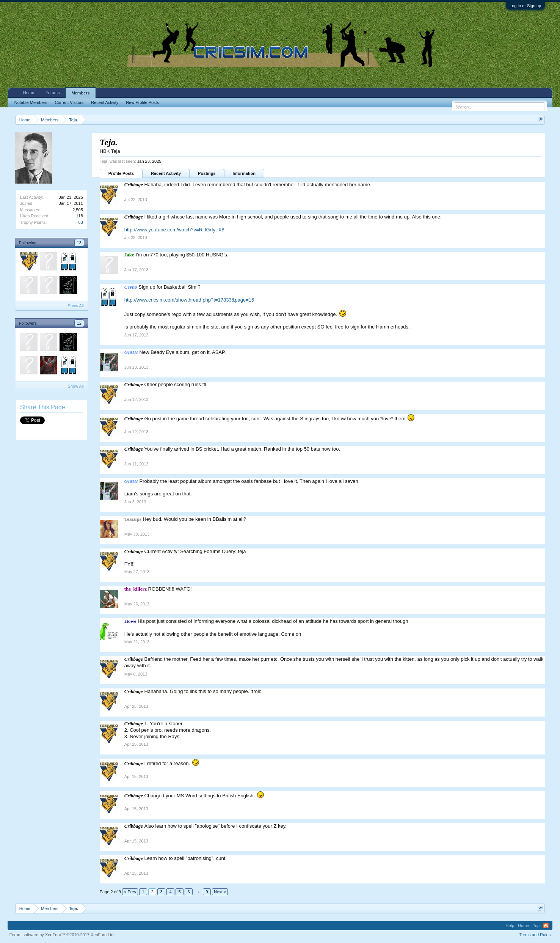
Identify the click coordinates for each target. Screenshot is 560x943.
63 (81, 222)
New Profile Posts (142, 102)
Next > (220, 892)
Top (536, 926)
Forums (53, 93)
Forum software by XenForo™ (62, 935)
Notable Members (31, 102)
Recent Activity (166, 173)
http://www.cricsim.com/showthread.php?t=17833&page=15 (189, 300)
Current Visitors (69, 102)
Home (29, 93)
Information (244, 173)
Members (80, 93)
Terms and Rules (535, 935)
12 (79, 323)
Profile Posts (121, 173)
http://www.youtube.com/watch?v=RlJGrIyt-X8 (174, 230)
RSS (546, 926)
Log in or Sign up (525, 6)
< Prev (130, 892)
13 (79, 243)
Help (510, 926)
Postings (207, 173)
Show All (76, 306)
